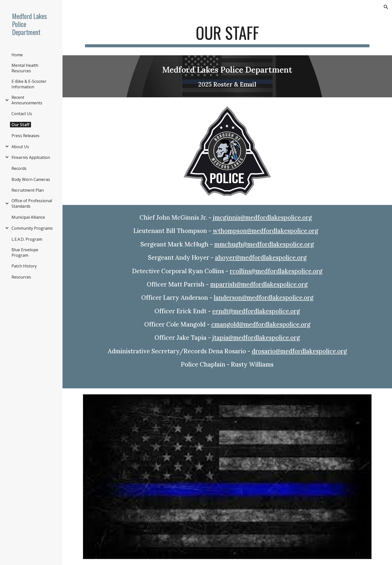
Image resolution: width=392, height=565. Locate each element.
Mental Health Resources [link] (25, 68)
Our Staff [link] (20, 125)
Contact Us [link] (22, 114)
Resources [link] (21, 277)
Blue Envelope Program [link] (25, 252)
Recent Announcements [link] (27, 100)
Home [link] (17, 55)
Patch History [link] (24, 266)
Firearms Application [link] (31, 157)
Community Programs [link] (32, 228)
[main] (227, 35)
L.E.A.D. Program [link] (27, 239)
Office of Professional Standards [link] (32, 203)
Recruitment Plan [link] (28, 190)
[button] (386, 7)
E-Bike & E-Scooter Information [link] (29, 84)
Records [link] (19, 168)
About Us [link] (20, 147)
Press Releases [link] (25, 136)
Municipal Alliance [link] (28, 217)
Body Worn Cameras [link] (31, 179)
